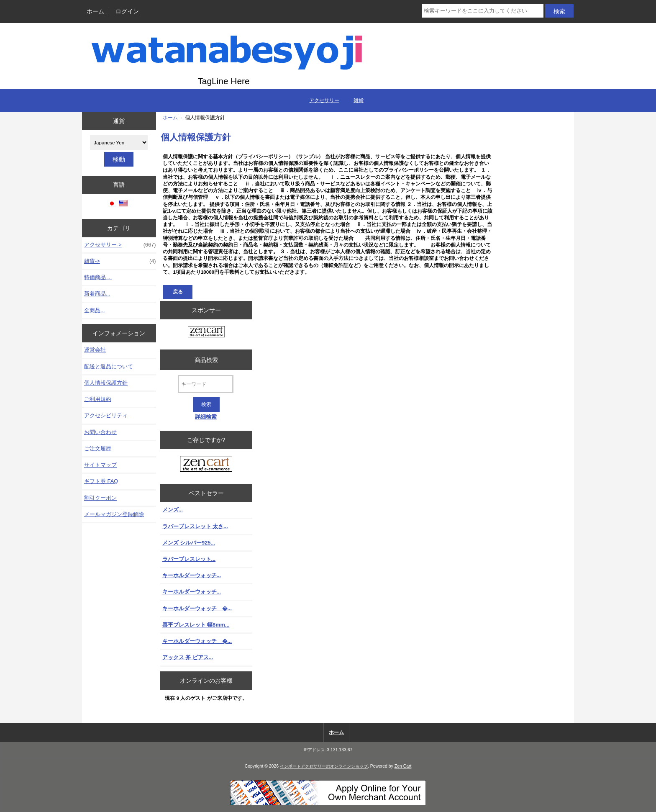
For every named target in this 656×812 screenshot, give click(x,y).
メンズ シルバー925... (189, 543)
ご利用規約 (98, 399)
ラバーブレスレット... (189, 559)
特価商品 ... (98, 277)
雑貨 (359, 100)
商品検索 (206, 360)
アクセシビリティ (106, 415)
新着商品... (97, 294)
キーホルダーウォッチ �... (197, 608)
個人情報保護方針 (106, 383)
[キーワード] (206, 384)
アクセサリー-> (120, 245)
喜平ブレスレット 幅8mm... (196, 625)
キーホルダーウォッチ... (192, 575)
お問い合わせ (100, 432)
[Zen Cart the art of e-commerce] (206, 333)
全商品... (95, 310)
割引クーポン (100, 498)
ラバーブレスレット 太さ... (195, 526)
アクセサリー (324, 100)
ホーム (95, 11)
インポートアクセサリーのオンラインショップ (324, 766)
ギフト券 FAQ (101, 481)
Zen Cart (403, 766)
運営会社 (95, 350)
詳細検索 (206, 417)
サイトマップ (100, 465)
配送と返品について (109, 366)
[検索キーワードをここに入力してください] (482, 11)
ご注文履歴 (98, 448)
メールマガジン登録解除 (114, 514)
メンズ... (173, 510)
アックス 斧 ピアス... (188, 657)
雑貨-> (120, 261)
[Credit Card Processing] (328, 803)
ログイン (127, 11)
